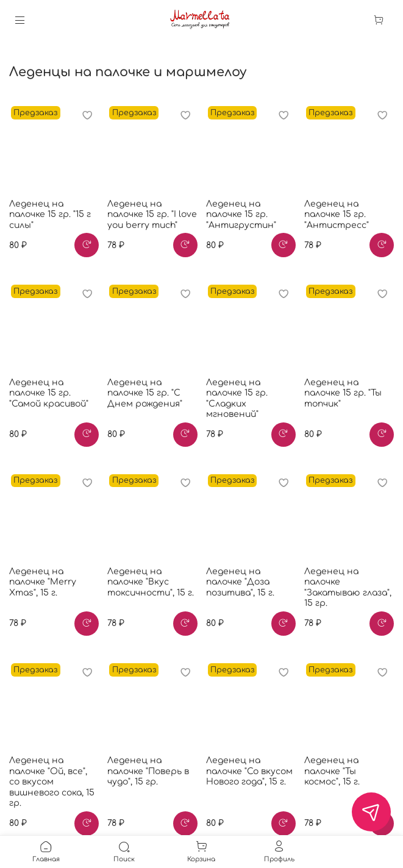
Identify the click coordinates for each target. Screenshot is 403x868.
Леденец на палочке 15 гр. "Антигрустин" (241, 215)
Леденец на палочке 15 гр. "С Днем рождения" (145, 393)
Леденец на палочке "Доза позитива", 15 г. (240, 582)
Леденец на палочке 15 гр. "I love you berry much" (152, 215)
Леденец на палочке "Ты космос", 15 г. (332, 771)
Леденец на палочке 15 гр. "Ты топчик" (343, 393)
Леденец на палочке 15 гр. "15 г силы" (50, 215)
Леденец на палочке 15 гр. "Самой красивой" (49, 393)
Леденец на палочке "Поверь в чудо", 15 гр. (148, 771)
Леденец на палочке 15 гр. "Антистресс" (337, 215)
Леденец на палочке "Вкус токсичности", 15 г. (151, 582)
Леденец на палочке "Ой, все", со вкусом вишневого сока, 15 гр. (52, 782)
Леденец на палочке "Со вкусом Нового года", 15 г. (249, 771)
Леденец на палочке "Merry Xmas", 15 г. (43, 582)
